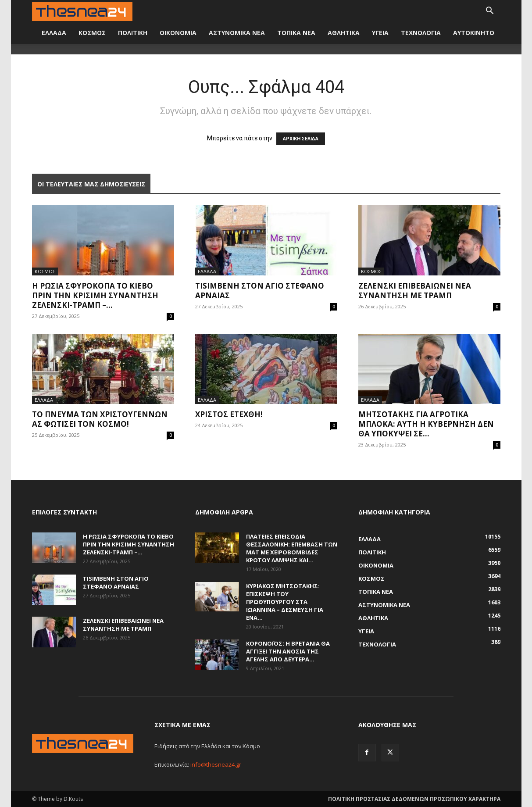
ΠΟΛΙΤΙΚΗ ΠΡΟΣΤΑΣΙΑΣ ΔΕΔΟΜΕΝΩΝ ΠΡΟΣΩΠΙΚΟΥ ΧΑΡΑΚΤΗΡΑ (414, 799)
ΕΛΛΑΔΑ (54, 33)
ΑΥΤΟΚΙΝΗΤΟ (474, 33)
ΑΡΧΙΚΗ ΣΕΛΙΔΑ (301, 139)
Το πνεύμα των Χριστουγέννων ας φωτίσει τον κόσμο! (100, 419)
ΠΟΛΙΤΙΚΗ (133, 33)
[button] (490, 12)
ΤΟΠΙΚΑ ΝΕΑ (296, 33)
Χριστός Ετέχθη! (229, 414)
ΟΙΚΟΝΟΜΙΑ (178, 33)
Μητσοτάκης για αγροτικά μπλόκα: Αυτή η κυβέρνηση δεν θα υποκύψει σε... (426, 424)
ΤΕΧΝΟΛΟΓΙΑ (421, 33)
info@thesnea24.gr (216, 764)
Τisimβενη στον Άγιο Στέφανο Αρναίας (260, 291)
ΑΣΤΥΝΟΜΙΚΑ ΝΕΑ (237, 33)
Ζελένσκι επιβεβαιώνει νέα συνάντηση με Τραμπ (415, 291)
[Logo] (82, 11)
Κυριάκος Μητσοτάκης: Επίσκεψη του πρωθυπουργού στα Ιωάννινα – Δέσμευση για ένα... (285, 602)
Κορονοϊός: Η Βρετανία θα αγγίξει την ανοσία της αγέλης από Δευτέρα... (288, 651)
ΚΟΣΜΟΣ (92, 33)
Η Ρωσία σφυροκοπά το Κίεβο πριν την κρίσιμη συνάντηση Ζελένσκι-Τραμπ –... (95, 295)
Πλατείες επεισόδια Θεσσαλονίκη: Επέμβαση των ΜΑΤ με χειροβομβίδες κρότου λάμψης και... (292, 548)
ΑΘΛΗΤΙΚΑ (344, 33)
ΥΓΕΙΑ (380, 33)
